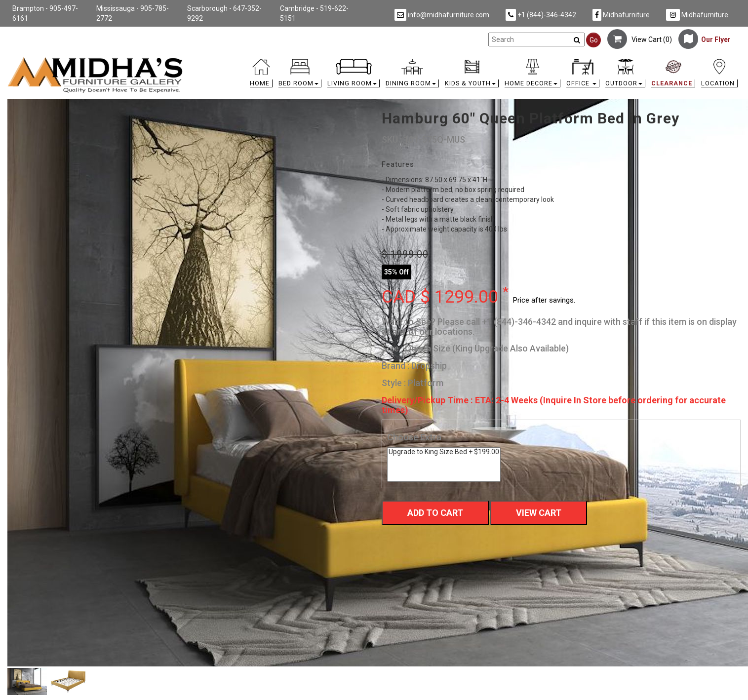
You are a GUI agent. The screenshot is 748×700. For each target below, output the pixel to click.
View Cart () (640, 39)
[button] (300, 75)
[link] (466, 60)
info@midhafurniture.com (442, 15)
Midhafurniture (621, 15)
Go (594, 40)
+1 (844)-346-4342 (541, 15)
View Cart (539, 513)
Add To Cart (435, 513)
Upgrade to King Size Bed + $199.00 (444, 452)
